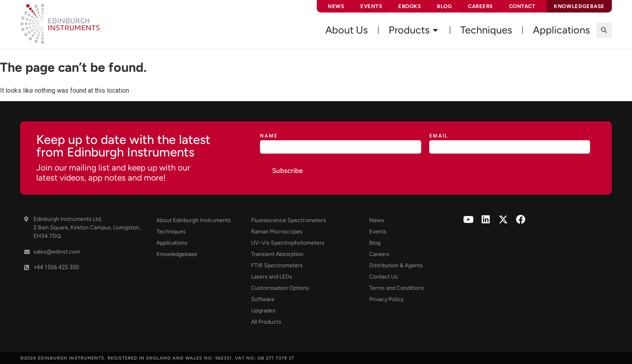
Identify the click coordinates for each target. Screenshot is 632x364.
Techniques (171, 232)
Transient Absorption (277, 254)
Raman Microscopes (277, 232)
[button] (604, 30)
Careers (480, 6)
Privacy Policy (386, 299)
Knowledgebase (177, 254)
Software (263, 299)
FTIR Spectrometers (277, 265)
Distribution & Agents (396, 265)
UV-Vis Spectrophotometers (288, 243)
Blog (444, 6)
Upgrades (263, 311)
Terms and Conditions (397, 288)
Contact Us (384, 277)
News (336, 6)
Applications (172, 243)
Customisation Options (280, 288)
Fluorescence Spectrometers (289, 220)
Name (269, 136)
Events (371, 6)
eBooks (410, 6)
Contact (522, 6)
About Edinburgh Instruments (194, 220)
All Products (266, 322)
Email (439, 136)
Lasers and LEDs (272, 277)
